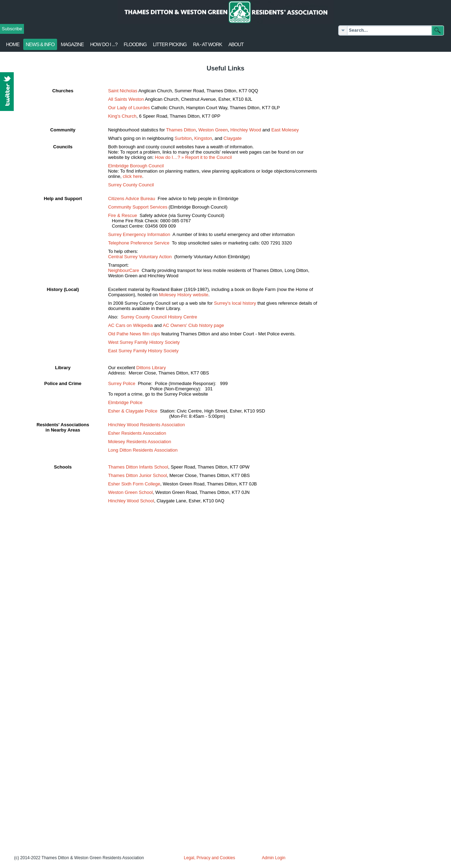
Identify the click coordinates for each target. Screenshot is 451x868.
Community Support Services (138, 207)
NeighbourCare (124, 270)
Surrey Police (122, 383)
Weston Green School (131, 492)
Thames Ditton (181, 130)
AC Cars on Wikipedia (131, 325)
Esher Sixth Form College (134, 484)
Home (13, 44)
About (236, 44)
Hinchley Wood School (131, 501)
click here (133, 176)
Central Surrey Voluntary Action (140, 257)
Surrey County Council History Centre (159, 317)
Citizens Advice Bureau (132, 199)
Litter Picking (170, 44)
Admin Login (274, 858)
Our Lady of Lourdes (129, 108)
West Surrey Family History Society (144, 342)
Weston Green (213, 130)
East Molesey (285, 130)
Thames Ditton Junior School (138, 475)
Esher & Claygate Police (133, 411)
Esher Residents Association (137, 433)
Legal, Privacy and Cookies (209, 858)
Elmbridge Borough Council (136, 166)
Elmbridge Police (125, 402)
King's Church (122, 116)
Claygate (232, 138)
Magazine (72, 44)
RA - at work (208, 44)
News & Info (40, 44)
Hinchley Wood (246, 130)
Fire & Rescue (123, 215)
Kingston (203, 138)
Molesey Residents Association (140, 442)
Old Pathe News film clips (134, 334)
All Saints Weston (126, 99)
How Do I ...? (104, 44)
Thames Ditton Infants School (138, 467)
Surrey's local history (235, 303)
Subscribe (12, 29)
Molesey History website (184, 295)
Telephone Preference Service (139, 243)
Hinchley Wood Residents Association (147, 425)
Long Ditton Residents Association (143, 450)
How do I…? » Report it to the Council (193, 157)
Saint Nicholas (123, 91)
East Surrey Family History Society (143, 351)
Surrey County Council (131, 185)
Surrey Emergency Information (139, 234)
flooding (135, 44)
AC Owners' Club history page (193, 325)
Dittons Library (151, 368)
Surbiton (183, 138)
